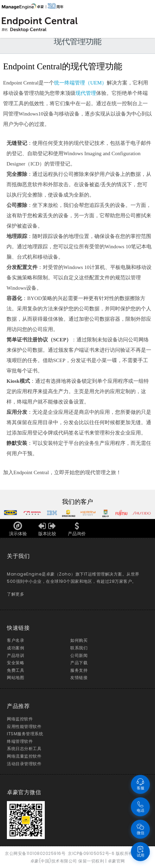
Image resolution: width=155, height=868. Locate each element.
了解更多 (15, 594)
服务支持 (79, 670)
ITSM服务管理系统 (25, 734)
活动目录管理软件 (24, 764)
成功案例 (15, 648)
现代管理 (86, 93)
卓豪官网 (116, 861)
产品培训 (15, 655)
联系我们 (79, 648)
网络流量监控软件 (24, 756)
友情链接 (79, 677)
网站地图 (15, 677)
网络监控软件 (20, 719)
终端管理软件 (20, 741)
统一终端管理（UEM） (80, 83)
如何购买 (79, 640)
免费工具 (15, 670)
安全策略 (15, 663)
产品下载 (79, 663)
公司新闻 (79, 655)
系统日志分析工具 (24, 749)
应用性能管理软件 (24, 726)
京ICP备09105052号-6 (91, 853)
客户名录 (15, 640)
